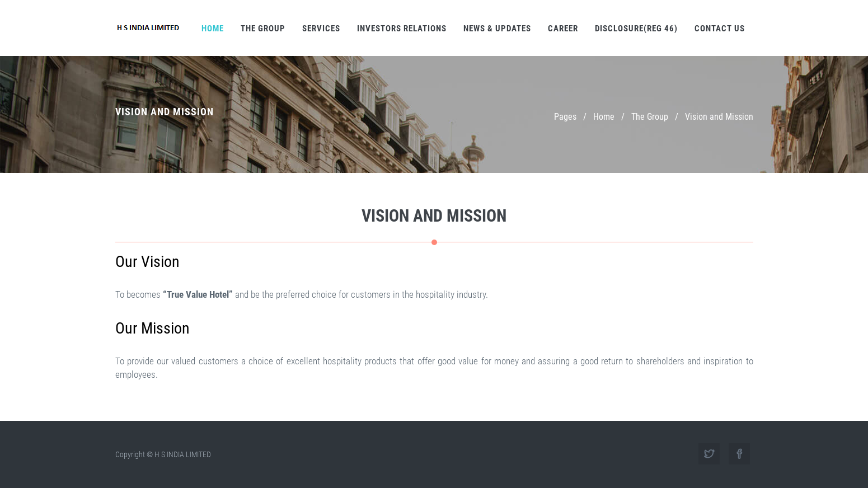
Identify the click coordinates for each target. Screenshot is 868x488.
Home (213, 29)
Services (321, 29)
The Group (263, 29)
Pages (565, 117)
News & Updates (497, 29)
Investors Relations (402, 29)
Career (563, 29)
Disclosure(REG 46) (636, 29)
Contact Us (720, 29)
